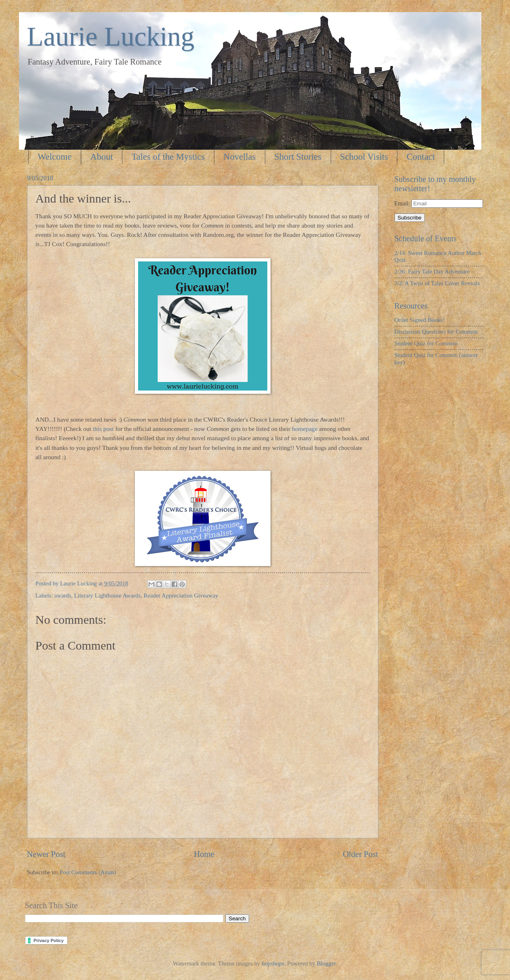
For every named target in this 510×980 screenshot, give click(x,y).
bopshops (273, 963)
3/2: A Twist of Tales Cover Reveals (437, 283)
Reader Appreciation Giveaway (181, 596)
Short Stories (298, 157)
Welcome (55, 157)
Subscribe (410, 218)
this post (103, 429)
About (101, 157)
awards (63, 596)
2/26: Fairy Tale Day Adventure (432, 272)
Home (204, 854)
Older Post (361, 854)
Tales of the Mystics (168, 157)
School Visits (364, 157)
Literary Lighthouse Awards (108, 596)
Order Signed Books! (420, 320)
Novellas (239, 157)
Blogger (326, 963)
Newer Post (46, 854)
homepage (305, 429)
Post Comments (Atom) (88, 872)
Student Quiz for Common (426, 343)
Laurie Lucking (111, 36)
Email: (403, 203)
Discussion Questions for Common (436, 332)
